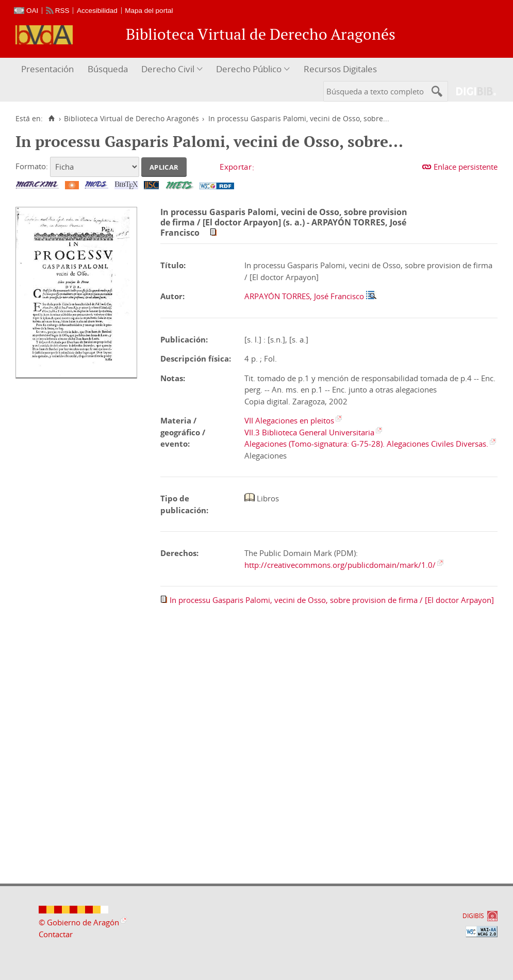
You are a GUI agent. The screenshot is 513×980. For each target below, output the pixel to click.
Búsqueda (108, 69)
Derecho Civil (168, 69)
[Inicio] (51, 119)
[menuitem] (49, 69)
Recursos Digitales (340, 69)
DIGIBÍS (473, 916)
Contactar (56, 934)
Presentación (47, 69)
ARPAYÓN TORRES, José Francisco (304, 296)
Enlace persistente (466, 167)
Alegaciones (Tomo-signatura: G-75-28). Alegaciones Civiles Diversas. (366, 444)
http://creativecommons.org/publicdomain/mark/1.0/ (340, 565)
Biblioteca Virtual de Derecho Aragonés (131, 119)
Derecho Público (249, 69)
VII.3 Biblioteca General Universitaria (309, 432)
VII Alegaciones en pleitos (289, 420)
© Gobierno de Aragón (79, 922)
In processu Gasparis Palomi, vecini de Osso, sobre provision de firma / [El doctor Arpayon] (332, 600)
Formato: (32, 166)
